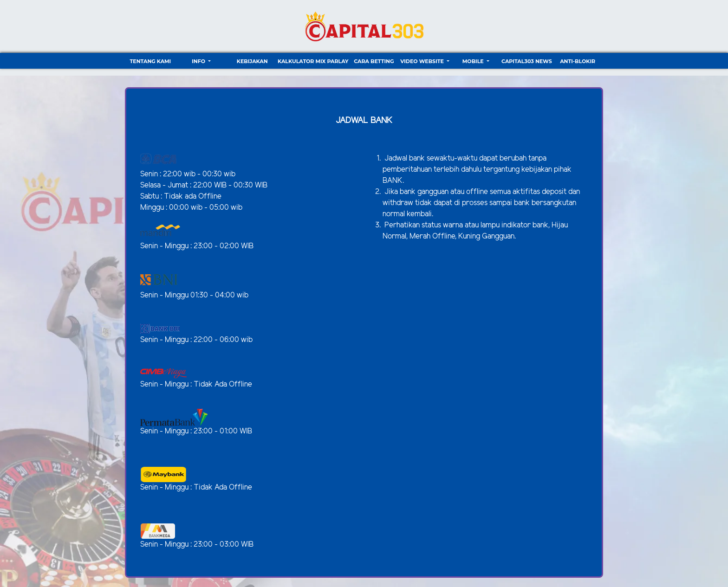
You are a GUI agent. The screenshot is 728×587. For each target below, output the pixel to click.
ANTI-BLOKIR (578, 61)
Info (199, 61)
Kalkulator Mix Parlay (313, 61)
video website (423, 61)
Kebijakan (252, 61)
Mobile (474, 61)
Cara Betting (374, 61)
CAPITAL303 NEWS (527, 61)
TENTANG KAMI (150, 61)
